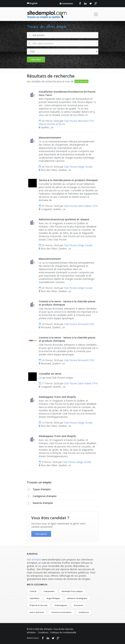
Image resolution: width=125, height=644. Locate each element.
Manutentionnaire (50, 138)
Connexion (67, 3)
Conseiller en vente (50, 374)
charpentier (49, 591)
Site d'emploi (34, 560)
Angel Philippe (53, 598)
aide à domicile (37, 612)
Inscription (41, 534)
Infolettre (31, 632)
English (34, 3)
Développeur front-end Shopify (57, 397)
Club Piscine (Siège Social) (78, 167)
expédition (35, 598)
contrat (33, 591)
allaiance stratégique (77, 598)
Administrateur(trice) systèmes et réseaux (64, 219)
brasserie (78, 605)
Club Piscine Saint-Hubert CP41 (81, 206)
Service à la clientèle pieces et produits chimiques (68, 180)
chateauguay (61, 605)
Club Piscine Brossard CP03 (79, 324)
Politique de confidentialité (63, 632)
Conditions (43, 632)
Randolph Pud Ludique (72, 591)
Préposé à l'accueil (38, 605)
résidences (84, 612)
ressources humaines (61, 612)
